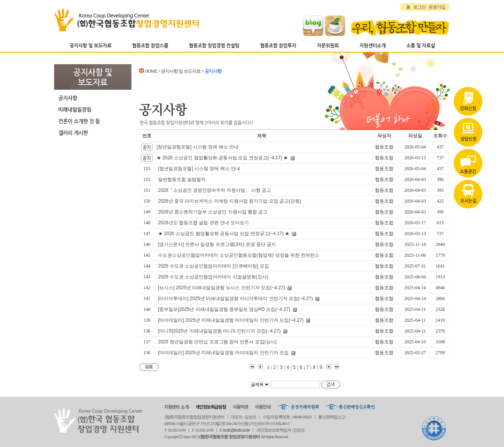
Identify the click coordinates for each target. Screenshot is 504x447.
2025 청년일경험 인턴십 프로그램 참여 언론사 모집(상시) (217, 342)
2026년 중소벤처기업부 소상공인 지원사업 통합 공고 (213, 212)
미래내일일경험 (93, 109)
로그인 (420, 7)
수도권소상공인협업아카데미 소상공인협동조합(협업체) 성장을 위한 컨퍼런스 (239, 255)
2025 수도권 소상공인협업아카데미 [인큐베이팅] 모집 (214, 266)
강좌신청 (468, 75)
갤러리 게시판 (93, 133)
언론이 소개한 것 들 (93, 121)
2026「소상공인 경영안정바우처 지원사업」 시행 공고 (215, 190)
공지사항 (93, 98)
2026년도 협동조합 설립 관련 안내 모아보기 (203, 223)
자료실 (468, 136)
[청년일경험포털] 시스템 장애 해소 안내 (198, 147)
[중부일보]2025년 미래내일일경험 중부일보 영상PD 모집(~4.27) (224, 309)
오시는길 (468, 167)
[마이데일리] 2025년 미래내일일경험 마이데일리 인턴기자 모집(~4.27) (231, 320)
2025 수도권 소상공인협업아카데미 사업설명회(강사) (213, 277)
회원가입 (437, 7)
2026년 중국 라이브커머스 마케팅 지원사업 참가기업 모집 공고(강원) (230, 201)
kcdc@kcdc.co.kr (237, 430)
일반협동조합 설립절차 (182, 179)
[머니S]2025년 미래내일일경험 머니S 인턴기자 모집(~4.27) (219, 331)
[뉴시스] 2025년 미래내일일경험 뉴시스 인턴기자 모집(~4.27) (221, 288)
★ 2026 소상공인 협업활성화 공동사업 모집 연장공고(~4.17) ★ (222, 158)
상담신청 (468, 106)
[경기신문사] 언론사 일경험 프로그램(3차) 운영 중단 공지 (217, 244)
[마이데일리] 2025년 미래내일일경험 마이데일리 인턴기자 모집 (223, 353)
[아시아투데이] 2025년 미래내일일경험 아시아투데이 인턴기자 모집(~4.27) (235, 299)
